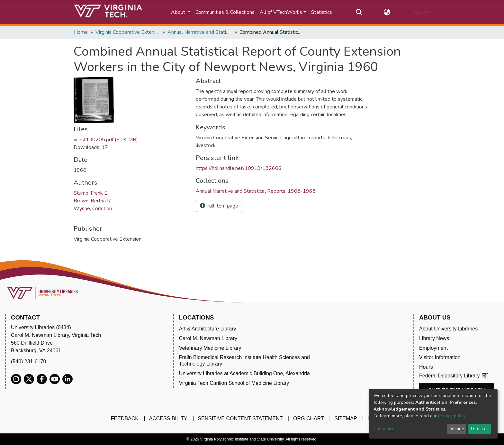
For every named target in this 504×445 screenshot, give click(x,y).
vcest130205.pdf (106, 140)
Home (81, 32)
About (179, 12)
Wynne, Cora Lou (93, 209)
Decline (456, 429)
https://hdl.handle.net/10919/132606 (239, 168)
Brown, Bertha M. (93, 201)
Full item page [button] (219, 206)
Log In (419, 12)
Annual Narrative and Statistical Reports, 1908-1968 (200, 32)
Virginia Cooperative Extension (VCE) (128, 32)
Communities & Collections (225, 12)
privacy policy (452, 416)
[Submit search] (359, 12)
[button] (387, 12)
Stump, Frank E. (91, 193)
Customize (384, 429)
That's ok (479, 429)
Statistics (322, 12)
